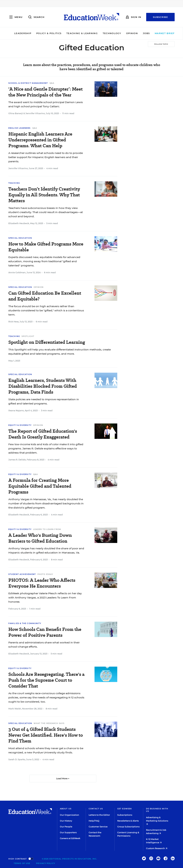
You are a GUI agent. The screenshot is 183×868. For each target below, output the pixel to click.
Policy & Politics (44, 33)
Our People (66, 827)
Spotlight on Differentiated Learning (47, 342)
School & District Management (28, 83)
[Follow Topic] (161, 44)
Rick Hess (13, 322)
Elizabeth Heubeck (19, 223)
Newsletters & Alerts (128, 821)
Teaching (14, 183)
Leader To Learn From (47, 529)
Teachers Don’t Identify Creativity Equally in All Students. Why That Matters (44, 195)
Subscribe (160, 17)
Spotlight (28, 336)
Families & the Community (25, 623)
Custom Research (157, 848)
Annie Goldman (17, 272)
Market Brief (162, 33)
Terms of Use (22, 863)
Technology (108, 33)
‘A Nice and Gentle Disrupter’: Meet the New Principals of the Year (45, 92)
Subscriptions (125, 815)
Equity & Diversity (20, 425)
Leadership (18, 33)
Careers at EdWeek (70, 838)
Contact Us (96, 809)
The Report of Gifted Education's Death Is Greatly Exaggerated (43, 434)
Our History (66, 821)
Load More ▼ (63, 779)
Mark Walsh (15, 709)
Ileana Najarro (16, 411)
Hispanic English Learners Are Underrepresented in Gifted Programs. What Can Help (40, 140)
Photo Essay (45, 574)
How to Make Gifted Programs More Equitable (46, 247)
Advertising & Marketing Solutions (157, 821)
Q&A (52, 83)
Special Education (20, 238)
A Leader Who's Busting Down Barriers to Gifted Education (40, 538)
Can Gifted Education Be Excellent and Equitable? (45, 296)
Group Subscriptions (128, 827)
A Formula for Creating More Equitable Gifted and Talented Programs (40, 486)
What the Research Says (49, 723)
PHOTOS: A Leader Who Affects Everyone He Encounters (42, 583)
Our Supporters (68, 832)
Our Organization (70, 815)
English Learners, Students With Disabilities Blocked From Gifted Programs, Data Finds (43, 386)
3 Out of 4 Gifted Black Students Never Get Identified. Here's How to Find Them (46, 735)
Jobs (142, 33)
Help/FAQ (94, 821)
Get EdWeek (125, 809)
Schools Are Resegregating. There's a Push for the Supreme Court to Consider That (46, 680)
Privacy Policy (45, 863)
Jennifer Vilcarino (35, 113)
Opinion (128, 33)
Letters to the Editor (99, 815)
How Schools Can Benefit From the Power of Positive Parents (45, 632)
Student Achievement (22, 574)
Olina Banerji (16, 113)
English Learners (19, 128)
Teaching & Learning (78, 33)
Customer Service (98, 827)
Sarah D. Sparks (17, 759)
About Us (66, 809)
